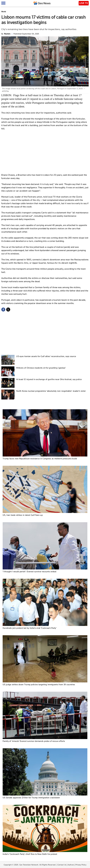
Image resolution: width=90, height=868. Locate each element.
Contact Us (62, 865)
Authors (71, 865)
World (4, 12)
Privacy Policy (81, 865)
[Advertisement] (45, 151)
